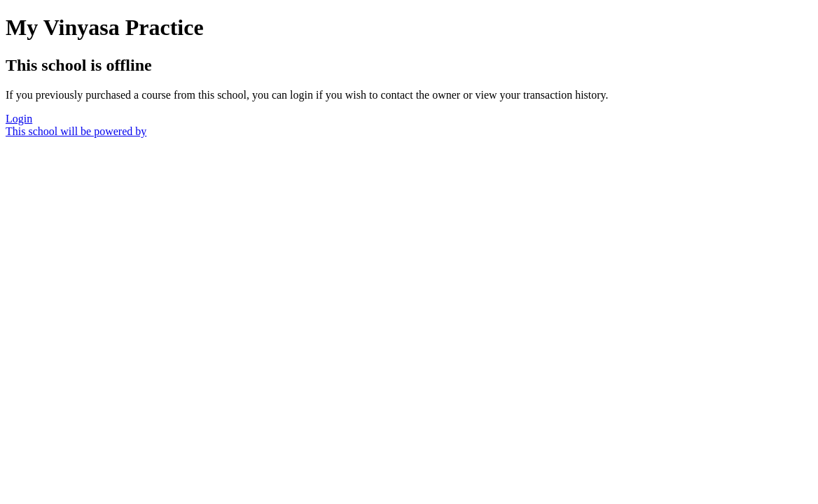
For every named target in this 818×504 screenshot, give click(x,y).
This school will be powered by (76, 131)
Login (19, 119)
